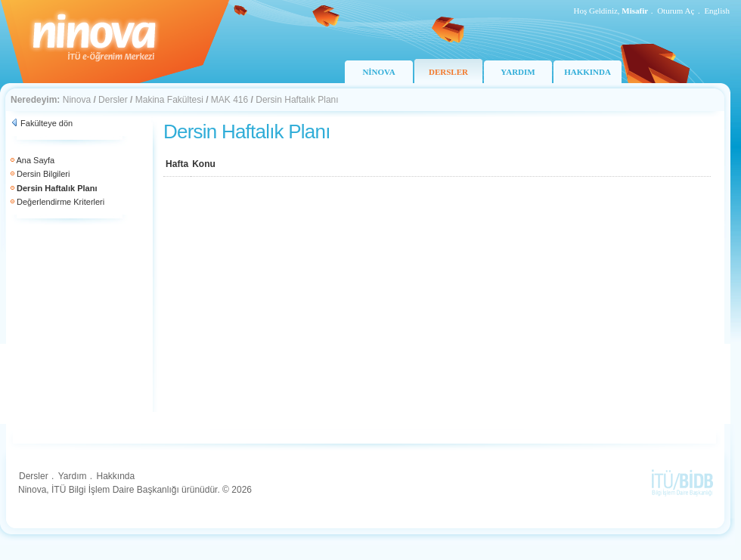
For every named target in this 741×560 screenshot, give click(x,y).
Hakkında (115, 476)
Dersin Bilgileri (43, 174)
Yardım (73, 476)
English (717, 11)
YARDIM (518, 72)
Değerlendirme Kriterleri (60, 202)
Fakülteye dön (47, 123)
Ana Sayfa (35, 160)
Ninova (77, 100)
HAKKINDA (588, 72)
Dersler (113, 100)
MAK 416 (229, 100)
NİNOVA (378, 72)
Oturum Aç (676, 11)
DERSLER (448, 72)
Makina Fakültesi (169, 100)
